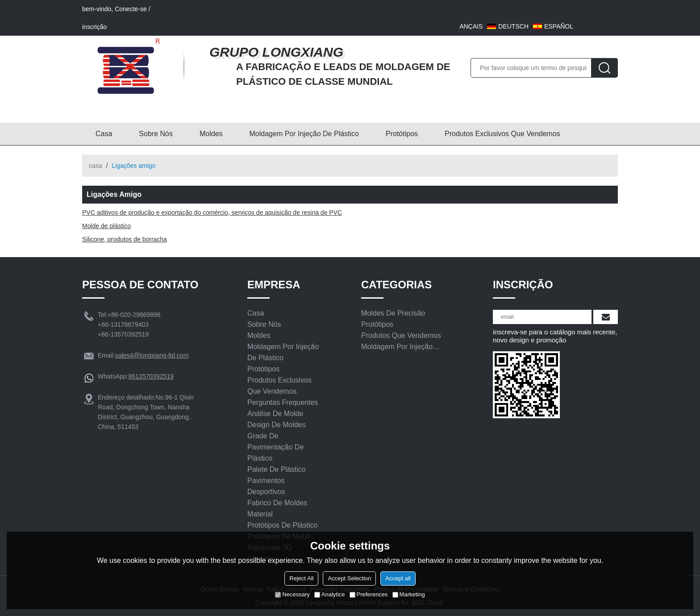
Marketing (409, 594)
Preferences (369, 594)
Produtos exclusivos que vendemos (502, 134)
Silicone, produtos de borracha (125, 239)
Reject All (301, 578)
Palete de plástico (277, 469)
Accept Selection (349, 578)
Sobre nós (156, 134)
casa (96, 166)
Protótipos (402, 134)
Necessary (292, 594)
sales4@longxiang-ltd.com (152, 355)
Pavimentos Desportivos (266, 486)
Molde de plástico (106, 226)
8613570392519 (151, 376)
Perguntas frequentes (283, 402)
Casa (104, 134)
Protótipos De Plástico (282, 525)
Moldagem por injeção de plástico (304, 134)
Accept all (398, 578)
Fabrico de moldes (277, 503)
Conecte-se (131, 9)
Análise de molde (275, 414)
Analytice (330, 594)
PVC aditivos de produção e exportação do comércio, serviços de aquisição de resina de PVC (212, 212)
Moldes (211, 134)
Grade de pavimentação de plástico (275, 447)
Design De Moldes (277, 425)
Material (260, 514)
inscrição (94, 27)
